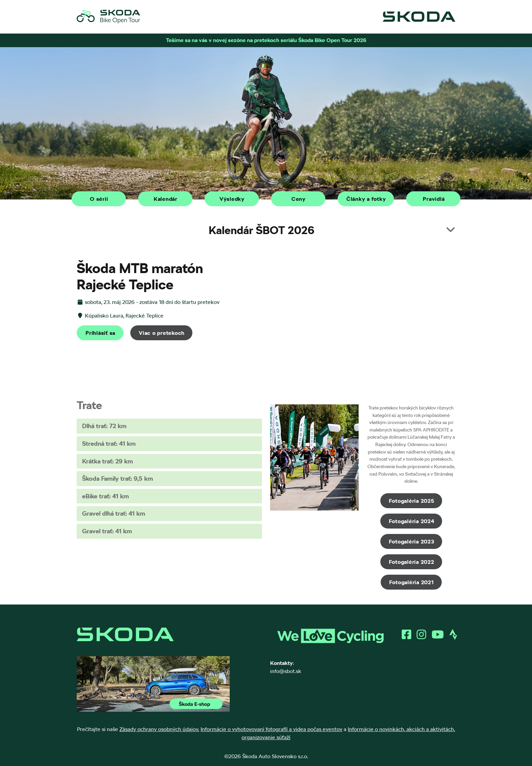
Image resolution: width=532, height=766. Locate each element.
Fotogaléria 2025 (412, 501)
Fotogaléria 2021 (412, 582)
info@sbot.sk (286, 671)
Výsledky (232, 199)
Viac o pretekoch (162, 333)
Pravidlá (434, 199)
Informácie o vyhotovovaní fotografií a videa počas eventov (271, 729)
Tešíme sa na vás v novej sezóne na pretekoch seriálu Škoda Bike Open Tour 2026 (266, 40)
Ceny (299, 199)
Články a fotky (366, 199)
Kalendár (166, 199)
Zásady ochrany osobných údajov (159, 729)
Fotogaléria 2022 (412, 562)
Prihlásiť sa (100, 333)
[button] (266, 230)
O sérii (99, 199)
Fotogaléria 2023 (412, 542)
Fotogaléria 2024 (412, 521)
